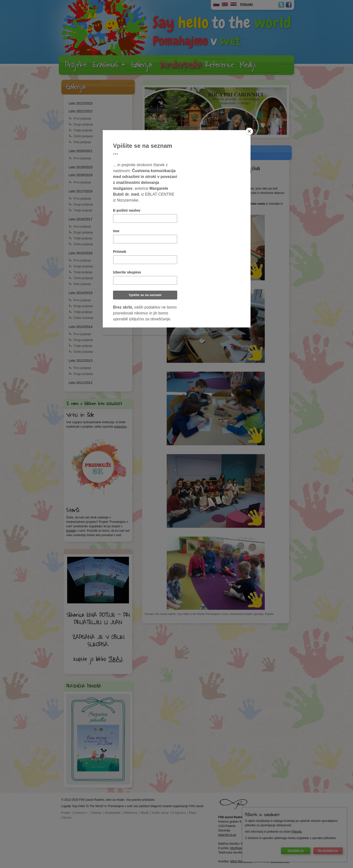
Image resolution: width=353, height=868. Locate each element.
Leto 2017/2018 (81, 191)
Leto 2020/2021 (81, 151)
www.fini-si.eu (227, 835)
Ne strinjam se (328, 851)
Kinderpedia (181, 65)
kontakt (71, 531)
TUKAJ (115, 659)
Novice (67, 818)
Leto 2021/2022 (81, 111)
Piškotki (296, 832)
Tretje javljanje (83, 130)
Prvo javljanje (82, 119)
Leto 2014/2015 (81, 293)
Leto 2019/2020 (81, 167)
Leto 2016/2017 (81, 219)
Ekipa (193, 813)
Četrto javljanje (83, 136)
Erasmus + (109, 65)
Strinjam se (296, 851)
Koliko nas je (160, 813)
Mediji (248, 65)
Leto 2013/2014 (81, 327)
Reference (219, 65)
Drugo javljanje (83, 124)
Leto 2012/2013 (81, 361)
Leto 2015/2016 (81, 253)
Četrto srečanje (83, 318)
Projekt (76, 65)
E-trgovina (179, 813)
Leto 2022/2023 (81, 103)
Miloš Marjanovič (241, 861)
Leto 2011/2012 (81, 383)
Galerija (142, 65)
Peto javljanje (82, 142)
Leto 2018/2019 (81, 175)
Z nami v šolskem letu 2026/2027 (94, 404)
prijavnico (120, 427)
